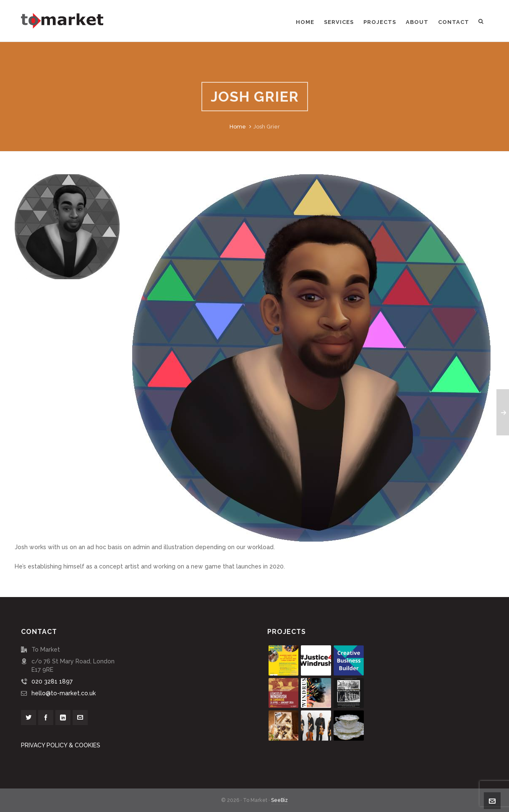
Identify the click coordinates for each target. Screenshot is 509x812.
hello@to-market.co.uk (64, 693)
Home (238, 127)
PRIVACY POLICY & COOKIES (61, 745)
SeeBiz (279, 800)
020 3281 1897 (52, 681)
